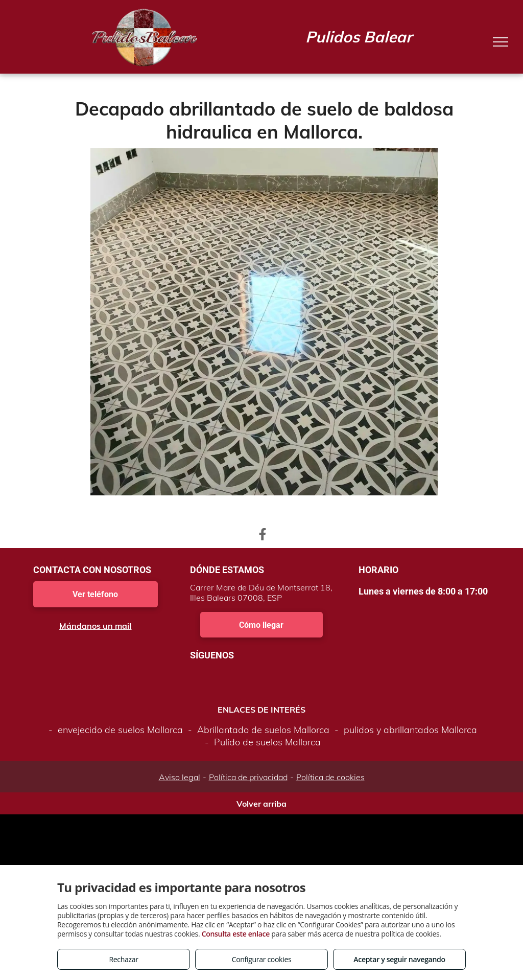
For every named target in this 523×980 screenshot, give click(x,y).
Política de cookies (330, 777)
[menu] (501, 42)
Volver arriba (261, 804)
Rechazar (123, 959)
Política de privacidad (248, 777)
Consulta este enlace (236, 934)
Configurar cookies (262, 959)
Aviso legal (180, 777)
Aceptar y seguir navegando (399, 959)
